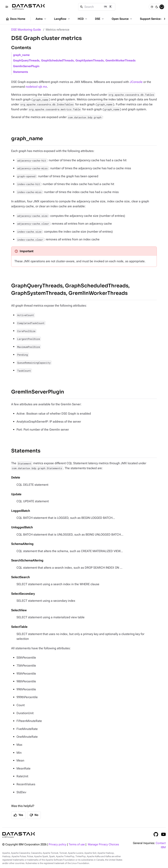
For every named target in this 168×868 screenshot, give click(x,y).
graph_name (21, 55)
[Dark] (157, 7)
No (34, 815)
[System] (162, 7)
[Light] (152, 7)
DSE (100, 19)
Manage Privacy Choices (103, 845)
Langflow (62, 19)
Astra (41, 19)
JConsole (136, 82)
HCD (83, 19)
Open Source (122, 19)
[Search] (97, 7)
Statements (21, 72)
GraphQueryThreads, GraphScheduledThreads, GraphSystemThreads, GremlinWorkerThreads (74, 61)
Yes (18, 815)
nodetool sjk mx (36, 87)
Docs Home (15, 19)
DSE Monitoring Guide (26, 30)
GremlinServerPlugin (26, 66)
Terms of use (77, 845)
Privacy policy (58, 845)
